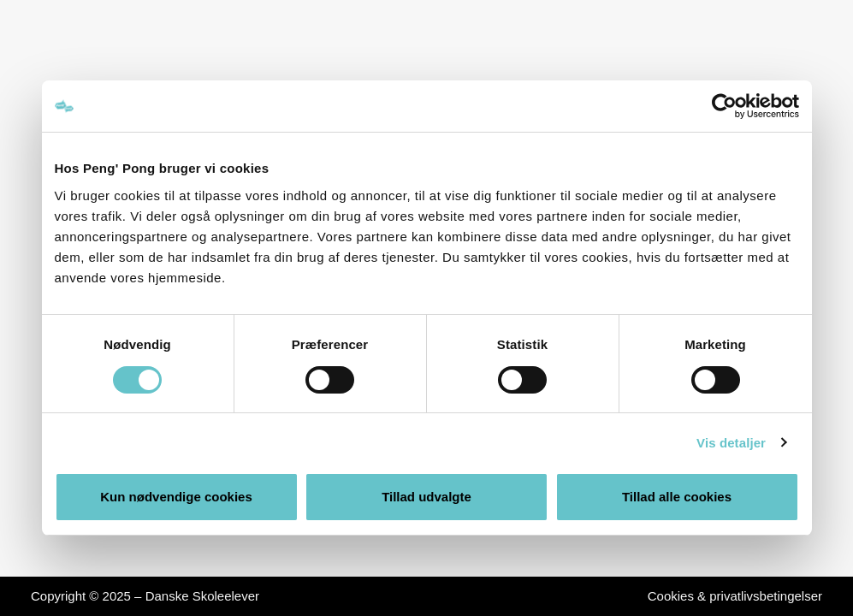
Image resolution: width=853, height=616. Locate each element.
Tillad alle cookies (677, 497)
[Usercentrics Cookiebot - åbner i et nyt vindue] (724, 106)
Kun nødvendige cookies (176, 497)
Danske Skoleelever (202, 596)
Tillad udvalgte (426, 497)
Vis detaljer (731, 443)
